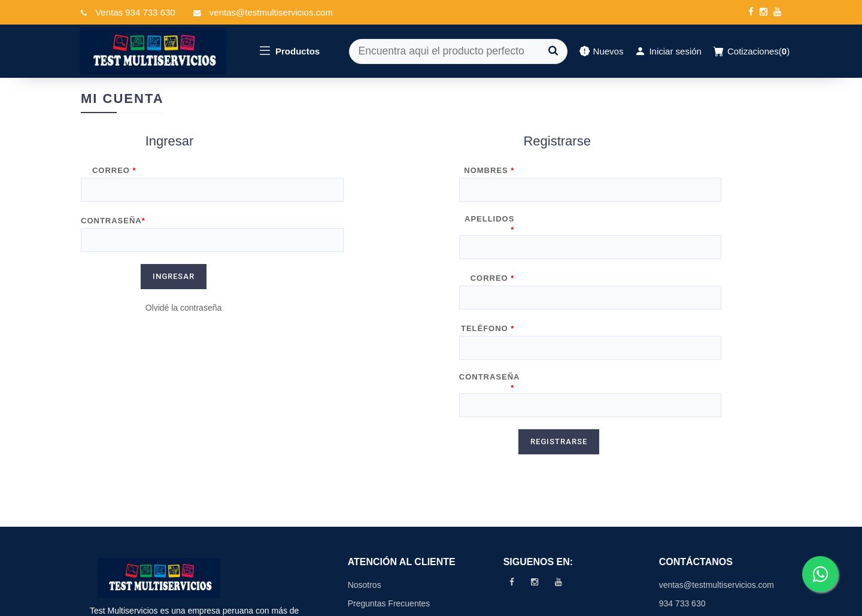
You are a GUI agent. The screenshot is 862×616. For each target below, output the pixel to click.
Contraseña (113, 211)
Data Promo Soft (751, 603)
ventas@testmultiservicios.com (716, 499)
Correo (114, 175)
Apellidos (489, 211)
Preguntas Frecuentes (389, 517)
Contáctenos (371, 536)
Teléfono (488, 283)
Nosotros (365, 499)
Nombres (489, 175)
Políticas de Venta (381, 555)
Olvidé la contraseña (184, 279)
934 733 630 (682, 517)
